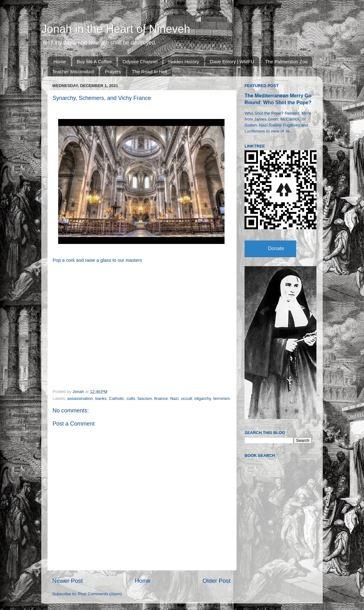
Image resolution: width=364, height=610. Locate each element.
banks (101, 398)
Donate (276, 248)
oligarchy (202, 398)
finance (161, 398)
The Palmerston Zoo (286, 62)
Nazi (174, 398)
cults (131, 398)
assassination (80, 398)
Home (60, 62)
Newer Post (68, 581)
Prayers (113, 72)
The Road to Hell (150, 72)
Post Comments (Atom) (100, 594)
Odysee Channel (140, 62)
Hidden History (184, 62)
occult (187, 398)
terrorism (222, 398)
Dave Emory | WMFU (232, 62)
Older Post (217, 581)
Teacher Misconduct (73, 72)
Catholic (116, 398)
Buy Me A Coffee (94, 62)
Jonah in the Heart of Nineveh (116, 29)
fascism (145, 398)
